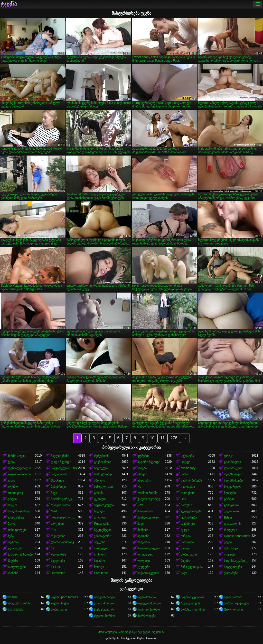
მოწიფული (189, 555)
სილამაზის (59, 474)
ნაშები (142, 468)
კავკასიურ (231, 511)
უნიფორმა (58, 555)
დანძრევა (188, 524)
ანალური (144, 480)
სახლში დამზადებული (21, 511)
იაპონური (188, 487)
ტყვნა (9, 4)
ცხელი (142, 474)
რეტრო (13, 542)
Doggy (185, 462)
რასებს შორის (61, 505)
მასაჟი (185, 548)
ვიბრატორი (103, 536)
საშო (184, 474)
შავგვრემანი (60, 456)
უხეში (228, 542)
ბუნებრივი (58, 487)
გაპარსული (232, 462)
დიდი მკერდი (61, 462)
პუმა (11, 536)
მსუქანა (13, 561)
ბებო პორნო (233, 597)
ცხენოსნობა (103, 462)
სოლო (12, 505)
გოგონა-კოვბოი (19, 474)
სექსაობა (187, 456)
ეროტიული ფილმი (65, 518)
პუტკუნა (100, 542)
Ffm (54, 530)
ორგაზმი (57, 524)
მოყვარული (233, 487)
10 (152, 438)
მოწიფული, (59, 610)
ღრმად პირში (147, 493)
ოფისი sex (145, 555)
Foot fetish (101, 573)
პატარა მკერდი (149, 462)
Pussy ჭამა (102, 524)
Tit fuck (56, 567)
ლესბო (13, 487)
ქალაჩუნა (231, 573)
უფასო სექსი (60, 603)
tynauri (12, 597)
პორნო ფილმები (236, 603)
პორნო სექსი (147, 616)
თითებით (188, 493)
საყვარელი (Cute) (64, 468)
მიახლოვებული (149, 518)
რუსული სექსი (191, 603)
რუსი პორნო (147, 597)
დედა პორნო (104, 603)
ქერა (11, 462)
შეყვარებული (104, 505)
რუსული (100, 555)
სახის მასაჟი (16, 518)
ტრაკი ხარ (145, 511)
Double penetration (237, 536)
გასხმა (99, 493)
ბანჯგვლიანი (103, 487)
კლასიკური (16, 548)
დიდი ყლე (15, 493)
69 (53, 548)
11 (163, 438)
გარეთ (229, 499)
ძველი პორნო (104, 616)
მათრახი (187, 542)
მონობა (143, 530)
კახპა (11, 480)
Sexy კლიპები (234, 610)
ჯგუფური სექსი (191, 511)
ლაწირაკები (233, 468)
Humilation (58, 573)
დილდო (100, 518)
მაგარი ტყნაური (193, 597)
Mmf (54, 511)
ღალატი (144, 561)
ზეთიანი (143, 536)
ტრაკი (229, 456)
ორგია (186, 536)
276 (174, 438)
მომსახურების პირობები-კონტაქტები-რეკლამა (131, 632)
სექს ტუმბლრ (104, 610)
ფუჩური (143, 456)
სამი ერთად (103, 474)
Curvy (11, 524)
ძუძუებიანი (102, 456)
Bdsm (228, 518)
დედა (185, 530)
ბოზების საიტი (104, 597)
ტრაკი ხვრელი (148, 548)
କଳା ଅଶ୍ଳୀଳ (15, 610)
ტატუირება (189, 518)
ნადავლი (101, 468)
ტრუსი (12, 499)
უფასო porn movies (64, 597)
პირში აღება (16, 456)
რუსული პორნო (149, 603)
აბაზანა (13, 573)
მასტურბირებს (191, 480)
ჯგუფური (144, 567)
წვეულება (58, 561)
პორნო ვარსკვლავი (65, 499)
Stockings (58, 480)
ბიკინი (185, 561)
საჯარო (99, 561)
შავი (54, 493)
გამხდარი (231, 505)
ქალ (184, 573)
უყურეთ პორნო (149, 610)
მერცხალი (232, 548)
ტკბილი (100, 499)
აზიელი (100, 480)
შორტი (99, 567)
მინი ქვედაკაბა (192, 567)
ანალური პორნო (20, 603)
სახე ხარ (144, 542)
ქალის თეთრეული (151, 499)
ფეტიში (229, 555)
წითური (186, 505)
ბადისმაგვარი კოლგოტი (238, 561)
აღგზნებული (233, 474)
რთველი (231, 530)
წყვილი (100, 511)
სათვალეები (17, 567)
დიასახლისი (233, 524)
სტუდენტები (103, 530)
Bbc (184, 499)
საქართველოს (148, 573)
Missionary (188, 468)
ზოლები (230, 493)
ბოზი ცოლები (17, 530)
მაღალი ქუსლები (20, 555)
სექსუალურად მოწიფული (21, 468)
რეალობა (58, 536)
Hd (139, 487)
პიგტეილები (233, 567)
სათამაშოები (233, 480)
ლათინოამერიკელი (65, 542)
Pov (140, 505)
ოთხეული (101, 548)
